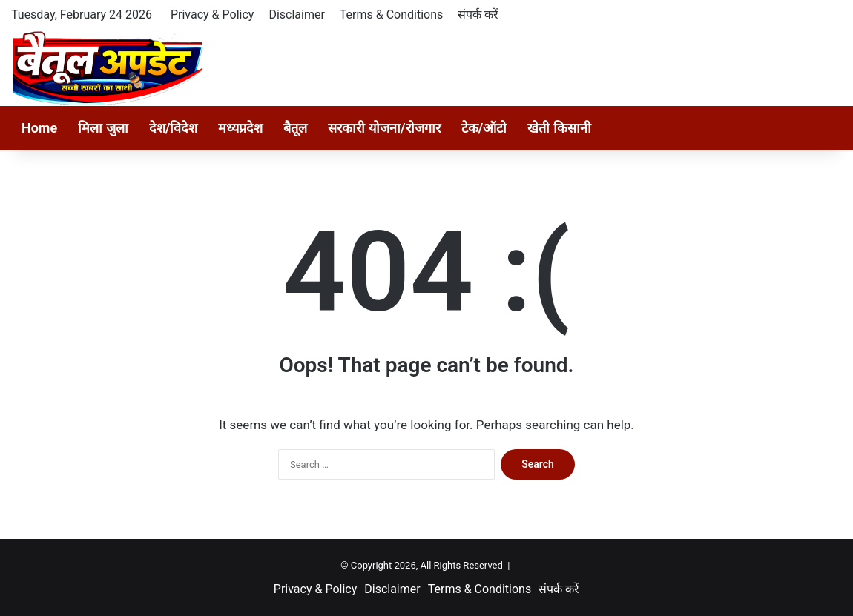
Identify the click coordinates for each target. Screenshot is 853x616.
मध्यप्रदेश (240, 128)
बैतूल (295, 128)
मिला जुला (103, 128)
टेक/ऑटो (484, 128)
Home (39, 128)
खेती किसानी (559, 128)
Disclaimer (296, 14)
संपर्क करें (478, 14)
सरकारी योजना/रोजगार (384, 128)
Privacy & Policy (212, 14)
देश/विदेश (174, 128)
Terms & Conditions (392, 14)
